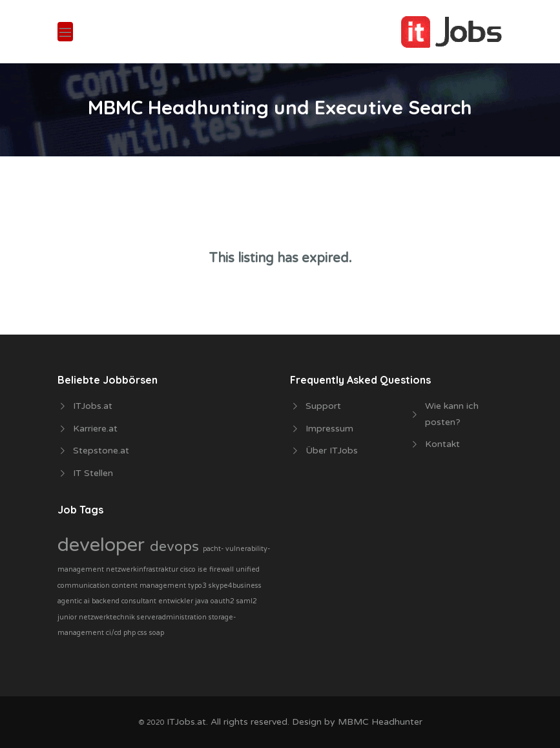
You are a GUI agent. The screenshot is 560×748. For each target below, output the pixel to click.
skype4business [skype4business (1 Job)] (235, 586)
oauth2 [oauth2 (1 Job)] (223, 601)
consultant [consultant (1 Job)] (140, 601)
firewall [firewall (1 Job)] (223, 569)
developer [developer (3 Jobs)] (104, 545)
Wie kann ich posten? (452, 414)
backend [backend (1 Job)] (107, 601)
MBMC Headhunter (380, 722)
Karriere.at (95, 429)
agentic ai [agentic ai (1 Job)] (75, 601)
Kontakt (442, 444)
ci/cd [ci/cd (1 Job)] (115, 633)
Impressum (329, 429)
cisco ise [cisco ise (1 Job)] (195, 569)
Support (323, 406)
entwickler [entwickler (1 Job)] (177, 601)
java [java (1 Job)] (203, 601)
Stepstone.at (101, 451)
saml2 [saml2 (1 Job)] (247, 601)
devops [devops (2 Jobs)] (176, 546)
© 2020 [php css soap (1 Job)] (152, 722)
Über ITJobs (332, 451)
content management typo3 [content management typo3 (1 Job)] (160, 586)
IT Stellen (93, 473)
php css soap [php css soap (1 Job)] (144, 633)
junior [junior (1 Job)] (68, 617)
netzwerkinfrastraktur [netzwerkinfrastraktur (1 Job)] (143, 569)
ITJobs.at (93, 406)
